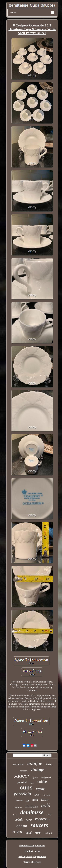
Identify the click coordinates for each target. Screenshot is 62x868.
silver (49, 814)
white (37, 795)
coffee (42, 782)
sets (35, 800)
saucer (21, 776)
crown (32, 783)
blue (45, 799)
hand (29, 833)
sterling (47, 795)
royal (17, 832)
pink (27, 801)
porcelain (22, 794)
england (18, 807)
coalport (48, 833)
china (22, 826)
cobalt (19, 819)
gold (46, 805)
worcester (18, 764)
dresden (19, 801)
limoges (32, 806)
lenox (15, 815)
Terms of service (32, 862)
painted (22, 782)
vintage (37, 769)
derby (49, 764)
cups (26, 788)
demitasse (32, 812)
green (35, 777)
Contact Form (32, 851)
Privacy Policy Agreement (32, 856)
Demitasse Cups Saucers (32, 846)
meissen (24, 771)
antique (35, 763)
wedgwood (46, 777)
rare (38, 832)
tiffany (40, 789)
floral (29, 820)
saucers (39, 825)
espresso (42, 819)
